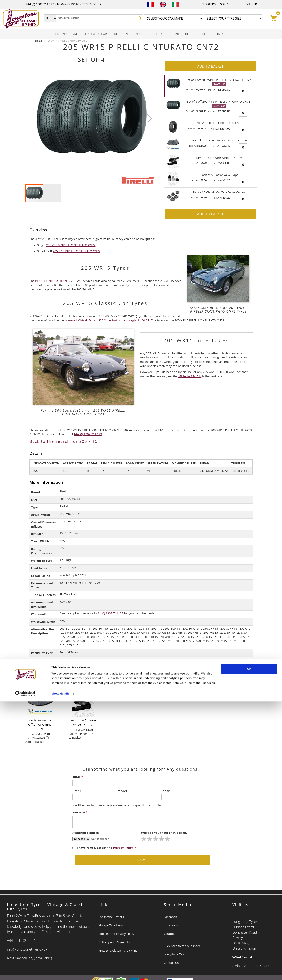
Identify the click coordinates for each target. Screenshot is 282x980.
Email (78, 776)
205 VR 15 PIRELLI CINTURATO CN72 (71, 245)
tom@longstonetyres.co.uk (79, 4)
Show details (60, 972)
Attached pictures (86, 833)
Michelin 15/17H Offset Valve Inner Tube (40, 725)
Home (39, 41)
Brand (77, 791)
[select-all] (81, 681)
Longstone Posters (111, 917)
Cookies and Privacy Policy (116, 934)
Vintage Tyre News (111, 925)
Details (36, 453)
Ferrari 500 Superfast (103, 320)
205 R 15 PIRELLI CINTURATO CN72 (76, 251)
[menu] (141, 34)
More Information (46, 482)
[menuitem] (66, 34)
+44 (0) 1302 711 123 (40, 4)
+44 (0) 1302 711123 (110, 613)
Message (80, 812)
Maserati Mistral (76, 320)
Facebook (170, 917)
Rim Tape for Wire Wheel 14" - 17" (84, 722)
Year (166, 791)
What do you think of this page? (164, 833)
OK (249, 947)
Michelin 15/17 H (190, 376)
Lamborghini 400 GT (135, 320)
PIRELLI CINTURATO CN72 (53, 281)
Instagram (171, 925)
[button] (225, 4)
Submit (142, 860)
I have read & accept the (103, 848)
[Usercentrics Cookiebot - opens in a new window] (25, 972)
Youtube (170, 934)
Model (122, 791)
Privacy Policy (123, 848)
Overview (38, 230)
